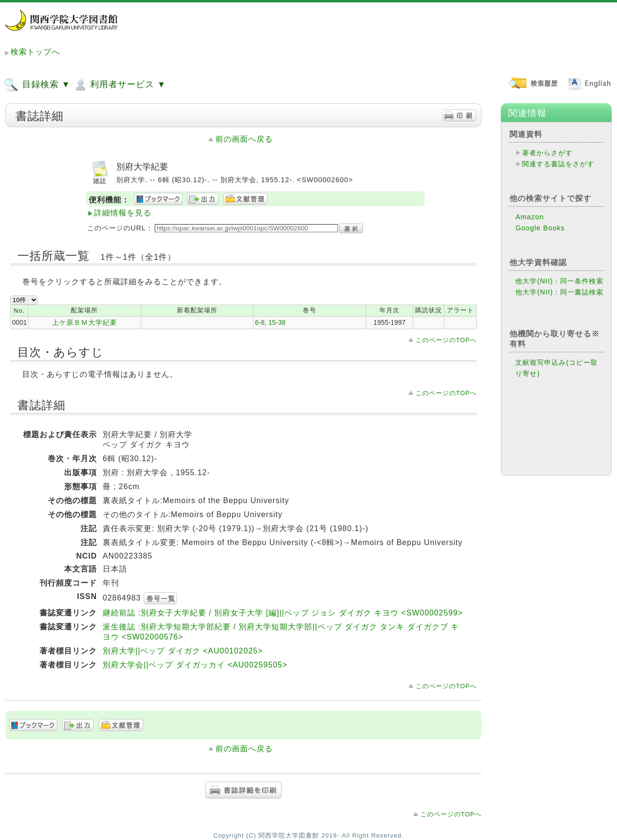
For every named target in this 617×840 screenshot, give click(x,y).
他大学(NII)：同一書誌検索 (559, 292)
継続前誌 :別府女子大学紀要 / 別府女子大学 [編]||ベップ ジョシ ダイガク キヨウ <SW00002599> (283, 613)
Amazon (530, 217)
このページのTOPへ (446, 340)
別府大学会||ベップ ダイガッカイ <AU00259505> (195, 665)
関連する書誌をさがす (558, 164)
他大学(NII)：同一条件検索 (559, 281)
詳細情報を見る (123, 213)
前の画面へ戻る (244, 139)
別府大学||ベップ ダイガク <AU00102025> (183, 651)
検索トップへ (35, 52)
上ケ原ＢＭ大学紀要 (85, 322)
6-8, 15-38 (270, 322)
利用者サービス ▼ (119, 85)
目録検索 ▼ (37, 85)
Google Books (540, 228)
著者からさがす (547, 153)
